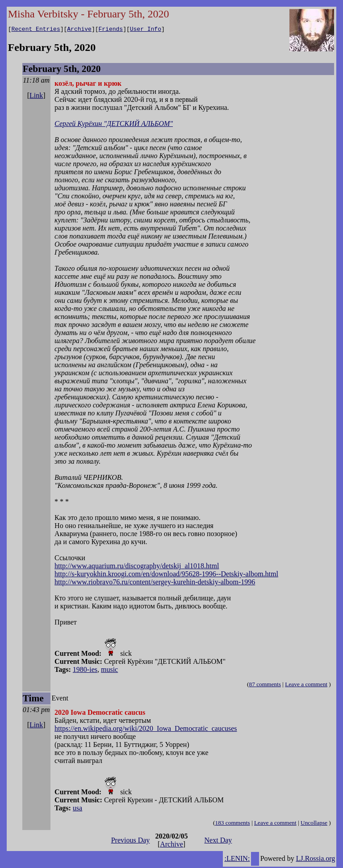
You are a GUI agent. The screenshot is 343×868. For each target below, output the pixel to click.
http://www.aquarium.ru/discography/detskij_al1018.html (137, 567)
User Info (146, 30)
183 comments (233, 824)
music (109, 671)
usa (77, 809)
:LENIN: (237, 860)
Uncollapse (314, 824)
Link (36, 97)
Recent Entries (36, 30)
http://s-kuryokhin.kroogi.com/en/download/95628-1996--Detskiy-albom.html (166, 575)
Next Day (218, 841)
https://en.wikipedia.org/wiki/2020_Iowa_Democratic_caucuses (146, 730)
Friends (111, 30)
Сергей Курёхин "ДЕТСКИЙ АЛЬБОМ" (114, 125)
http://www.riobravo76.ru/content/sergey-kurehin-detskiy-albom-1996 (155, 583)
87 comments (265, 686)
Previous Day (131, 841)
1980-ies (85, 671)
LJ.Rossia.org (316, 860)
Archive (79, 30)
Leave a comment (306, 686)
